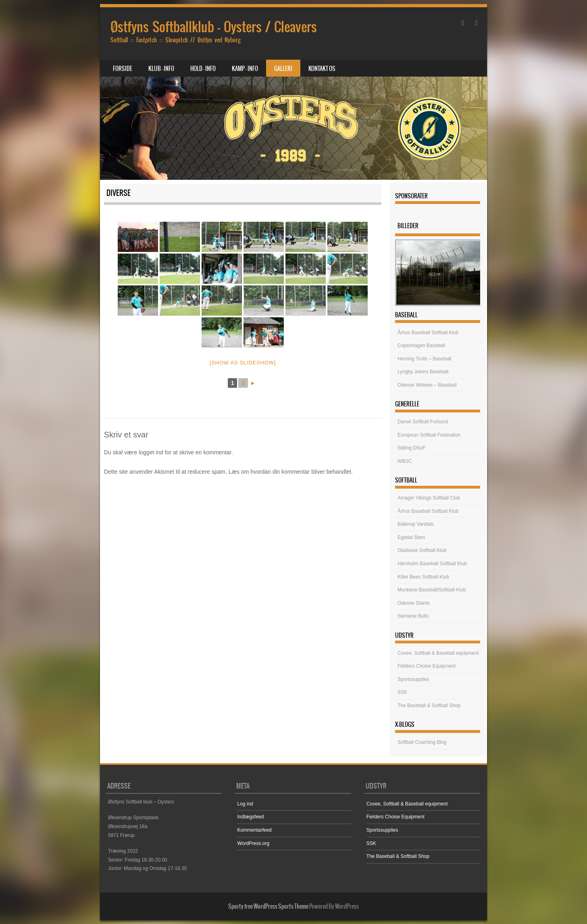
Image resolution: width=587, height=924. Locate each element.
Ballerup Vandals (416, 524)
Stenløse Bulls (413, 616)
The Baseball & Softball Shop (429, 705)
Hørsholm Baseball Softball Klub (432, 564)
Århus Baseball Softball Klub (428, 333)
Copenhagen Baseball (421, 345)
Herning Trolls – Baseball (424, 359)
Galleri (283, 69)
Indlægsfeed (250, 817)
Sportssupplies (413, 679)
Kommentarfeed (254, 830)
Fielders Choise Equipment (427, 666)
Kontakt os (322, 69)
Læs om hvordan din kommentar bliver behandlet (290, 472)
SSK (402, 692)
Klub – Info (161, 69)
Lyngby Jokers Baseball (423, 372)
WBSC (405, 461)
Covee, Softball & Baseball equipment (438, 653)
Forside (123, 69)
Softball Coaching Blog (422, 742)
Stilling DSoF (411, 448)
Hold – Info (203, 69)
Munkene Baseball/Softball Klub (432, 590)
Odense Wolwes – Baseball (427, 385)
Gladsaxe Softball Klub (422, 550)
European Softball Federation (429, 435)
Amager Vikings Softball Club (429, 498)
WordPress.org (253, 843)
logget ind (151, 452)
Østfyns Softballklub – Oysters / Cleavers (214, 27)
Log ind (245, 804)
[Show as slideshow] (243, 363)
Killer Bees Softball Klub (423, 577)
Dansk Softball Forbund (423, 422)
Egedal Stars (411, 537)
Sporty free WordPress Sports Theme (268, 906)
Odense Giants (414, 603)
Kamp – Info (245, 69)
